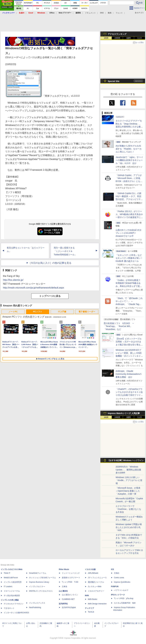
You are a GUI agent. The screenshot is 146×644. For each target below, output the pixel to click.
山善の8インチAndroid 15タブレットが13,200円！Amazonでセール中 (129, 233)
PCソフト (38, 312)
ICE (112, 569)
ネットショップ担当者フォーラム (42, 578)
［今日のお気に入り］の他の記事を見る (50, 263)
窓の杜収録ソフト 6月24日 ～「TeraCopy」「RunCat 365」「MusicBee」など (119, 326)
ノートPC (13, 312)
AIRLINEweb (93, 573)
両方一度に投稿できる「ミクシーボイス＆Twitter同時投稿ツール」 (65, 251)
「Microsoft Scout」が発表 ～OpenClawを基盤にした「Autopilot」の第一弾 (128, 491)
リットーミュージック (71, 573)
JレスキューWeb (95, 587)
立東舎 (65, 587)
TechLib (91, 612)
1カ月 (140, 38)
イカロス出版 (90, 569)
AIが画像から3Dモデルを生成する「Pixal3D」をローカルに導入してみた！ (129, 149)
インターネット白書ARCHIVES (16, 613)
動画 (110, 13)
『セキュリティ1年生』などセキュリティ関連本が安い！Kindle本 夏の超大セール (129, 258)
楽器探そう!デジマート (71, 578)
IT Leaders (8, 587)
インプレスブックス (37, 603)
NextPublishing (35, 607)
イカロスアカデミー (96, 591)
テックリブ (89, 608)
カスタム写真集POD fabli (125, 603)
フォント (119, 13)
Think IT (7, 573)
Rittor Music (64, 569)
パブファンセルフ (121, 590)
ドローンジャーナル (12, 591)
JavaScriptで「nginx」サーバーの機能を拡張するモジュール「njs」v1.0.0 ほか (129, 160)
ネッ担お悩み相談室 (12, 595)
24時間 (117, 38)
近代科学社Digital (69, 607)
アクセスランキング (117, 34)
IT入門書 (62, 312)
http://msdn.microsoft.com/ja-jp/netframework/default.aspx (34, 288)
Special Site (114, 81)
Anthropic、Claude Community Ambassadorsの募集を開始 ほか (129, 374)
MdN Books (93, 599)
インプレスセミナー (37, 587)
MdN (87, 595)
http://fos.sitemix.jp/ (13, 280)
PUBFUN (115, 587)
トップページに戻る (50, 296)
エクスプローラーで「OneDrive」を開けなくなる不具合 (128, 509)
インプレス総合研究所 (13, 582)
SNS (102, 13)
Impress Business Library (39, 582)
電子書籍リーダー (87, 312)
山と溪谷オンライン (70, 595)
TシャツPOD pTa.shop (124, 598)
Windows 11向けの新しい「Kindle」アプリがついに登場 (129, 480)
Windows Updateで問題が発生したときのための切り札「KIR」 (129, 527)
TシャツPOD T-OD (70, 582)
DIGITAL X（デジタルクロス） (41, 591)
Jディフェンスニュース (97, 578)
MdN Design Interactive (97, 604)
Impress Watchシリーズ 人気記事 (124, 413)
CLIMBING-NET (68, 599)
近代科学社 (63, 604)
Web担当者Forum (11, 578)
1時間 (106, 38)
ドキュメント (90, 13)
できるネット (9, 608)
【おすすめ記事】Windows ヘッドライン (126, 460)
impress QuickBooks (122, 582)
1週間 (128, 38)
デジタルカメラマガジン (14, 604)
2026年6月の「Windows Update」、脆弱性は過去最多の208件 (128, 470)
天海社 (117, 573)
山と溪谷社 (63, 591)
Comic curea (119, 578)
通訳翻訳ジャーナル (96, 582)
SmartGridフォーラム (38, 573)
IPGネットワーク (118, 595)
